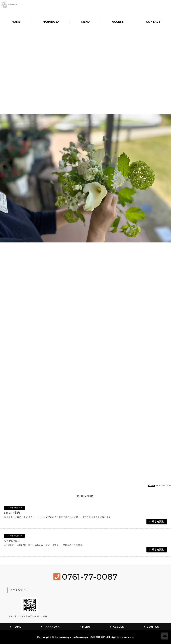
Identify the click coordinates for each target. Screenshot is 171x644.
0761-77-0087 (90, 577)
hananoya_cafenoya (38, 9)
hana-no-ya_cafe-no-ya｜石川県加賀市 (80, 637)
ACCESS (117, 22)
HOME (15, 22)
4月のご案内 (12, 541)
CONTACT (152, 22)
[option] (85, 135)
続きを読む (158, 521)
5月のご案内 (12, 513)
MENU (85, 22)
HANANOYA (50, 22)
